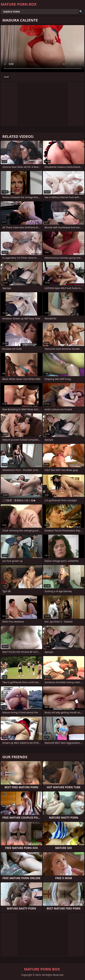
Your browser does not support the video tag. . (42, 49)
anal (6, 77)
